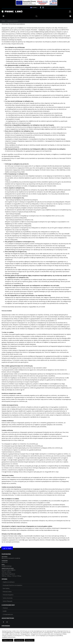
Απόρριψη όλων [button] (19, 640)
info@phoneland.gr (7, 566)
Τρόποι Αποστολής (8, 598)
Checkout (5, 608)
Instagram (7, 622)
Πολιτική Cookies (7, 592)
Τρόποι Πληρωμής (8, 601)
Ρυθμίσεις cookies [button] (8, 640)
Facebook (3, 622)
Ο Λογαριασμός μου (8, 614)
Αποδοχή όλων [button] (30, 640)
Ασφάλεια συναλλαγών (9, 582)
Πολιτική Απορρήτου (8, 595)
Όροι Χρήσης (6, 588)
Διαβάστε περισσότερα (9, 637)
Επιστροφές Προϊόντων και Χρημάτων (13, 585)
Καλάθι (5, 611)
